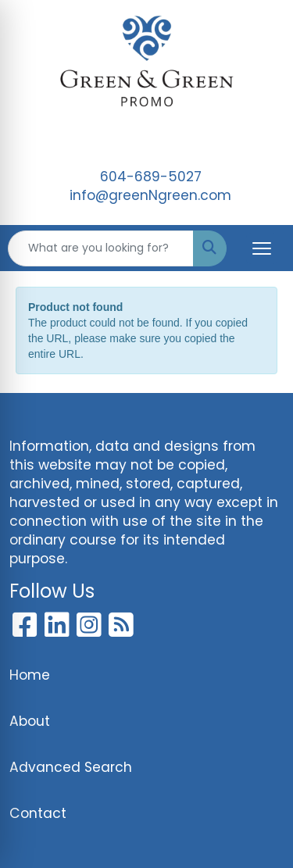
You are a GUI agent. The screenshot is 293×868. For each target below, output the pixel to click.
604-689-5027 (151, 177)
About (30, 721)
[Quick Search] (101, 248)
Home (30, 675)
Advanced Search (71, 767)
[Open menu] (262, 248)
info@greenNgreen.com (150, 195)
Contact (38, 813)
